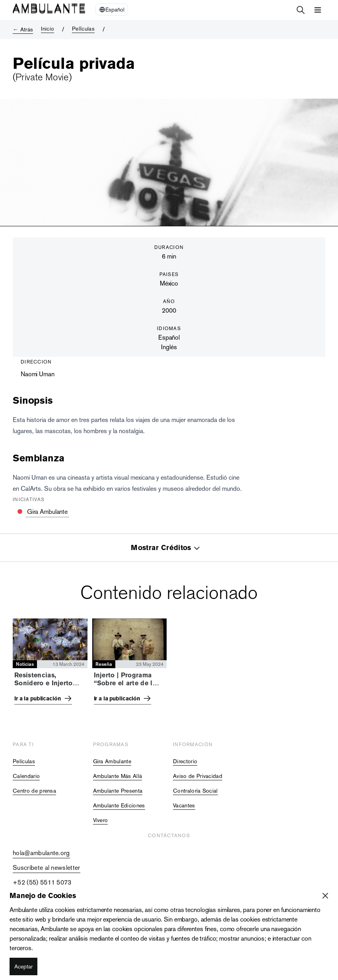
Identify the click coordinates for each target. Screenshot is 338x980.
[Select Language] (112, 10)
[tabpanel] (169, 664)
